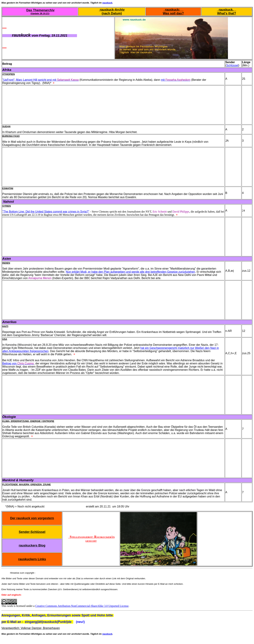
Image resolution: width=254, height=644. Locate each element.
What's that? (227, 13)
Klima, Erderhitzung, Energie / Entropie (28, 421)
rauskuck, (227, 10)
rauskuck (107, 3)
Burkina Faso (11, 136)
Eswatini (8, 188)
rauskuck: (173, 10)
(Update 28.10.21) (40, 13)
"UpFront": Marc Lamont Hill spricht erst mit (41, 80)
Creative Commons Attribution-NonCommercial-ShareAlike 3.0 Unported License (82, 606)
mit (176, 80)
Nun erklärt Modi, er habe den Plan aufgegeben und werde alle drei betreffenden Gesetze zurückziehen (131, 272)
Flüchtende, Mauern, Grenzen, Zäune (27, 484)
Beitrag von (18, 363)
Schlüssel (232, 65)
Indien (6, 263)
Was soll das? (173, 13)
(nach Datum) (112, 13)
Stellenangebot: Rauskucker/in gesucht (92, 539)
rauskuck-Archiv (112, 10)
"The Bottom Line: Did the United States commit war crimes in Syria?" (46, 212)
